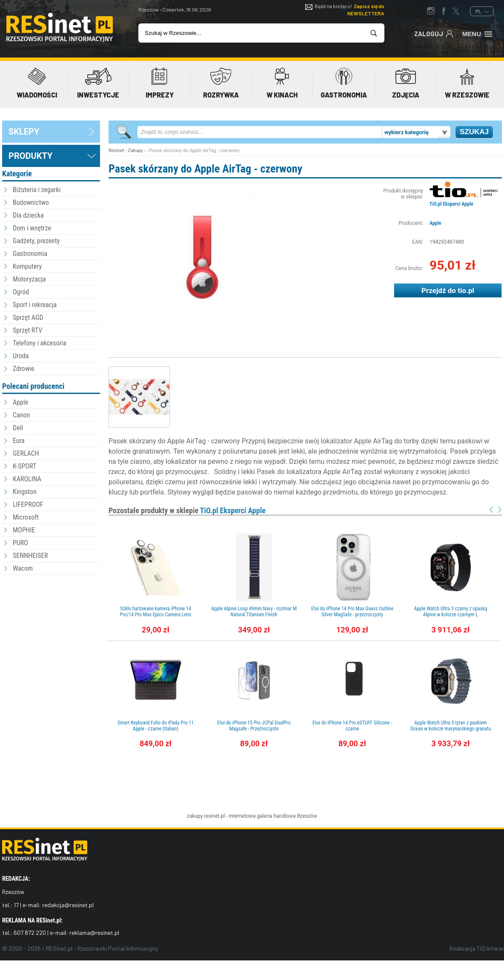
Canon (21, 415)
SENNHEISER (30, 556)
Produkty (30, 156)
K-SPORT (24, 466)
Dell (18, 428)
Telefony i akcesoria (40, 343)
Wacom (23, 568)
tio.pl (466, 290)
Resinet (116, 151)
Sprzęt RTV (27, 330)
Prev (491, 510)
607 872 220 (30, 933)
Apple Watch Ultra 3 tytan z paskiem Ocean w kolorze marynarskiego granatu (451, 726)
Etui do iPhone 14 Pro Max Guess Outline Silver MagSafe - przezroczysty (352, 612)
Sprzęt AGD (28, 318)
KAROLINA (27, 479)
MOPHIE (24, 530)
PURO (20, 543)
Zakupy (135, 151)
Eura (19, 441)
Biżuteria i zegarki (37, 190)
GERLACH (26, 453)
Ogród (21, 292)
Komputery (27, 266)
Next (500, 510)
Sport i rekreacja (35, 305)
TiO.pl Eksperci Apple (451, 204)
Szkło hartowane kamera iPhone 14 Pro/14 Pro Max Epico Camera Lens (156, 612)
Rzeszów (307, 816)
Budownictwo (31, 203)
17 (16, 905)
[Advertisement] (51, 624)
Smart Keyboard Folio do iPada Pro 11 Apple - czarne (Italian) (156, 726)
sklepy (24, 132)
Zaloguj (434, 33)
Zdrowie (23, 369)
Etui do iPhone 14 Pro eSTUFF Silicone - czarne (352, 726)
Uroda (21, 356)
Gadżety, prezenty (36, 241)
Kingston (25, 492)
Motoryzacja (29, 279)
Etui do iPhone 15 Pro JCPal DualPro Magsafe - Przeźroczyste (254, 726)
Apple (20, 402)
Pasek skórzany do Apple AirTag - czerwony (205, 169)
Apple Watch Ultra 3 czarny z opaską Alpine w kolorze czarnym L (451, 612)
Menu (478, 33)
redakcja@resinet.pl (68, 905)
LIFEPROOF (28, 504)
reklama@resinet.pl (94, 933)
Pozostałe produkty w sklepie (187, 510)
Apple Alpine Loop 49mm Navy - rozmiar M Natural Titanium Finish (254, 612)
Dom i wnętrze (32, 228)
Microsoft (26, 517)
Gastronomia (30, 254)
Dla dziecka (28, 215)
